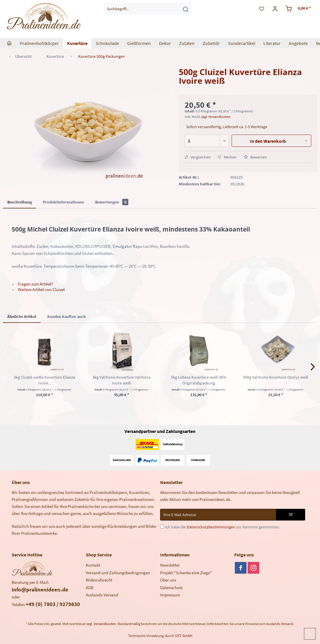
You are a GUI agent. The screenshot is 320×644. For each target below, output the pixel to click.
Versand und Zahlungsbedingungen (118, 573)
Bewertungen (112, 202)
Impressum (170, 595)
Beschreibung (20, 202)
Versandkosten (105, 624)
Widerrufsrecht (99, 580)
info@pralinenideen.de (40, 589)
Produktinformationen (63, 202)
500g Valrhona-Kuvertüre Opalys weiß (276, 377)
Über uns (168, 580)
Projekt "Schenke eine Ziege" (186, 573)
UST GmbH (184, 636)
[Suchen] (186, 9)
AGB (90, 588)
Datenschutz (171, 588)
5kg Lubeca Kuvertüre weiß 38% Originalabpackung (199, 380)
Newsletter (170, 565)
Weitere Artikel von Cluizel (38, 289)
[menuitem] (148, 9)
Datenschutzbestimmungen (211, 527)
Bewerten (255, 157)
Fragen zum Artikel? (32, 284)
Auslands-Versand (102, 595)
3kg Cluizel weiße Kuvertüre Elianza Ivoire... (44, 380)
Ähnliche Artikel (22, 316)
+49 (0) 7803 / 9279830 (53, 604)
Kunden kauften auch (67, 316)
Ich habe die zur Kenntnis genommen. (222, 527)
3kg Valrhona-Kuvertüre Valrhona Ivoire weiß (121, 380)
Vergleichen (198, 157)
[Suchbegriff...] (148, 9)
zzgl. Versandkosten (216, 117)
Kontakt (93, 565)
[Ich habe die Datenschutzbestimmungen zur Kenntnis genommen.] (162, 526)
